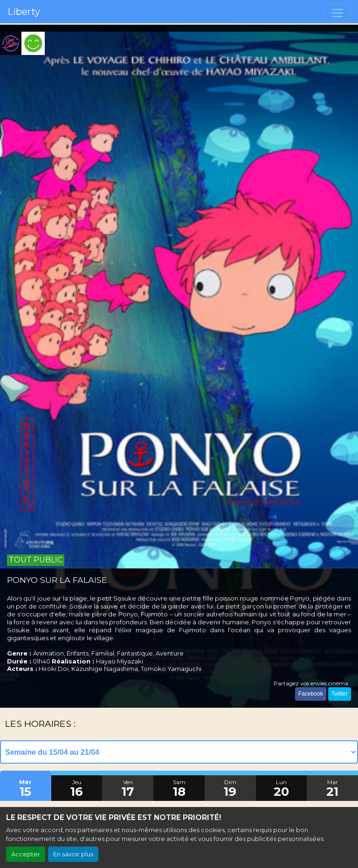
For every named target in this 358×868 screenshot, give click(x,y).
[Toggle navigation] (337, 13)
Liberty (24, 12)
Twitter (340, 694)
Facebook (311, 694)
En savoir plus (73, 854)
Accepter (26, 854)
